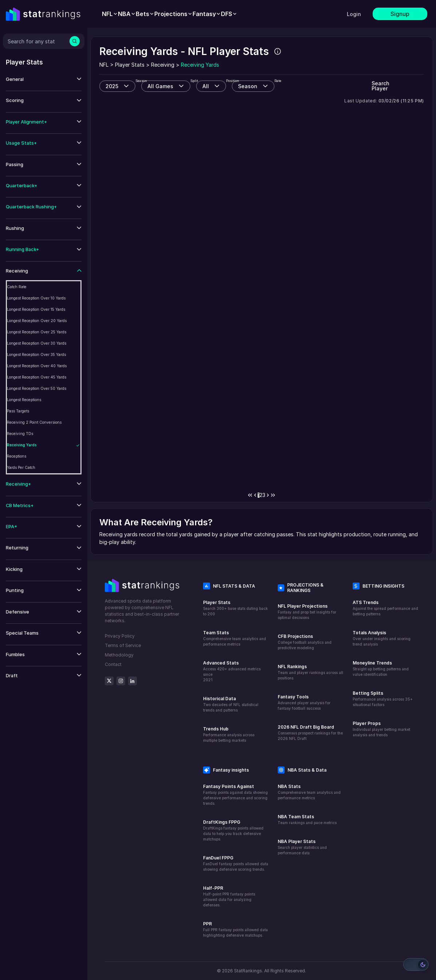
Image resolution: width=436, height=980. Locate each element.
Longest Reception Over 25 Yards (37, 332)
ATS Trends (366, 602)
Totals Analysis (369, 633)
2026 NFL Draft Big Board (306, 727)
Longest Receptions (24, 400)
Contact (113, 664)
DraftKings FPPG (222, 822)
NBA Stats (289, 786)
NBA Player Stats (297, 841)
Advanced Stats (221, 663)
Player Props (367, 723)
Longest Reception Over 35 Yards (36, 354)
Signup (400, 14)
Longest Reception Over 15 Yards (36, 309)
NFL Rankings (292, 667)
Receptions (17, 456)
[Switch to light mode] (416, 965)
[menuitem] (110, 14)
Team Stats (216, 633)
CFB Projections (295, 636)
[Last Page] (273, 495)
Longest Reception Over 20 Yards (37, 321)
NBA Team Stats (296, 817)
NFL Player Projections (303, 606)
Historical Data (219, 699)
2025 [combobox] (112, 86)
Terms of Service (123, 645)
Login (354, 14)
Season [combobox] (248, 86)
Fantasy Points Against (229, 786)
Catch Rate (17, 287)
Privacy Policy (120, 636)
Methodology (119, 655)
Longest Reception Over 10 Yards (36, 298)
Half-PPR (213, 888)
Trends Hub (216, 729)
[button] (44, 79)
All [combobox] (206, 86)
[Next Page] (268, 495)
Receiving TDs (20, 434)
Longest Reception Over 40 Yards (37, 366)
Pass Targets (18, 411)
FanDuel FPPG (218, 858)
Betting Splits (368, 693)
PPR (207, 924)
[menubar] (170, 14)
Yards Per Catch (21, 467)
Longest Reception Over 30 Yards (37, 343)
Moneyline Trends (372, 663)
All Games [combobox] (160, 86)
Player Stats (217, 602)
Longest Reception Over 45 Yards (37, 377)
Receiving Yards (22, 445)
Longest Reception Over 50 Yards (37, 388)
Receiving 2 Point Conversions (34, 422)
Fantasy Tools (293, 697)
